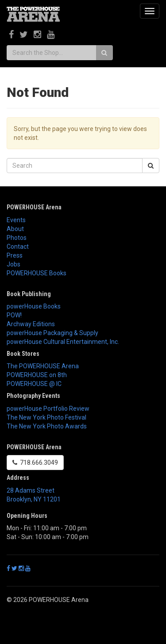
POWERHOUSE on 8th (37, 375)
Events (16, 220)
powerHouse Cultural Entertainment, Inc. (63, 342)
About (15, 229)
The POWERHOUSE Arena (43, 366)
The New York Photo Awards (47, 426)
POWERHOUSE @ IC (34, 384)
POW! (14, 315)
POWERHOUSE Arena (34, 207)
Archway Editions (31, 324)
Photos (17, 238)
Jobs (14, 264)
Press (15, 255)
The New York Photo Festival (46, 417)
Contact (18, 247)
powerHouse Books (34, 306)
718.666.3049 (35, 463)
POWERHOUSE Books (37, 273)
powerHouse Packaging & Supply (52, 333)
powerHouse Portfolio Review (48, 409)
